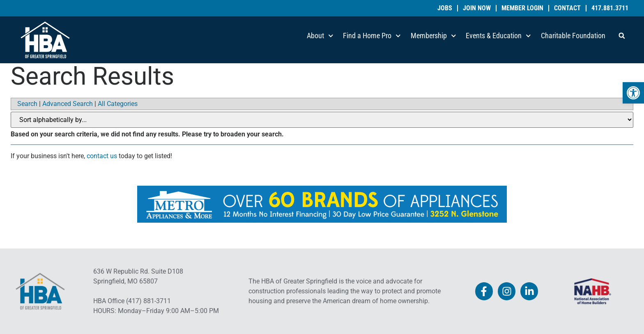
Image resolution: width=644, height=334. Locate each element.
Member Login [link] (522, 8)
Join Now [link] (477, 8)
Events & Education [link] (498, 36)
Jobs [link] (445, 8)
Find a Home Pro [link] (372, 36)
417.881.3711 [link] (610, 8)
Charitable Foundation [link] (573, 36)
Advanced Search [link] (68, 104)
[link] (633, 93)
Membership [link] (434, 36)
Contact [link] (567, 8)
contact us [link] (102, 156)
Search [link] (27, 104)
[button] (622, 36)
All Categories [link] (118, 104)
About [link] (320, 36)
